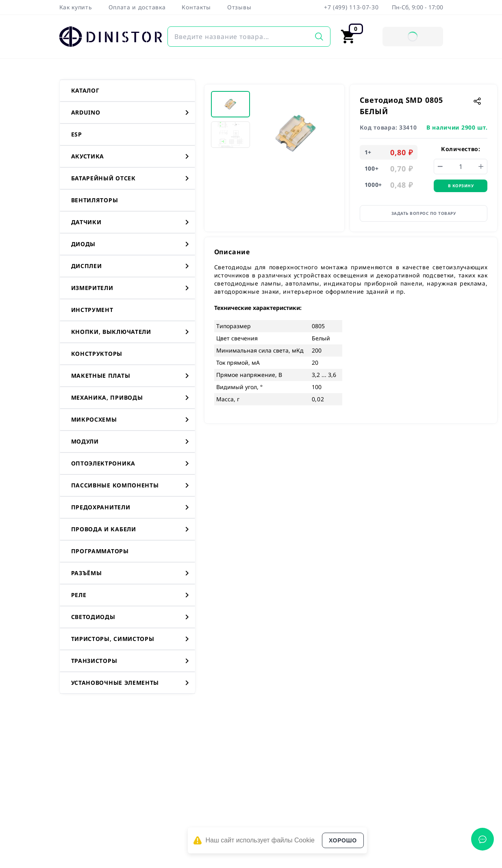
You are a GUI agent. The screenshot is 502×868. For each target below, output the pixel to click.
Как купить (76, 7)
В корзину (461, 186)
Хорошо (343, 840)
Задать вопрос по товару (424, 213)
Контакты (196, 7)
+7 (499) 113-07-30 (351, 7)
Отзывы (239, 7)
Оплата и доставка (137, 7)
